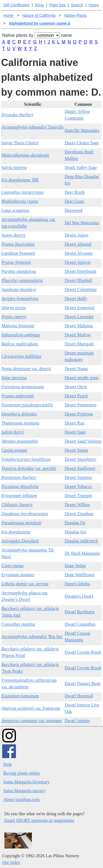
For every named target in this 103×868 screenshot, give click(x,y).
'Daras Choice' (20, 143)
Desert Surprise (78, 477)
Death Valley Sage (81, 167)
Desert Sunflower (80, 468)
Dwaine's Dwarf (79, 596)
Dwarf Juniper (77, 721)
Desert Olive (76, 387)
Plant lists (57, 5)
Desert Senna (76, 450)
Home (8, 15)
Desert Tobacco (78, 486)
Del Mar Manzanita (82, 223)
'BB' (20, 180)
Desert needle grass (82, 378)
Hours (94, 5)
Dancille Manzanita (82, 130)
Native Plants (76, 15)
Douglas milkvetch (81, 541)
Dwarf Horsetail (79, 696)
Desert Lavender (79, 317)
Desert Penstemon (80, 405)
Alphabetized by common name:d (39, 23)
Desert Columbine (81, 289)
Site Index (11, 862)
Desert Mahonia (79, 326)
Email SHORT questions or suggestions (39, 820)
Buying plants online (22, 773)
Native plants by (18, 35)
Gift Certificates (16, 5)
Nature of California (39, 15)
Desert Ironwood (79, 308)
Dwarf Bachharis (80, 612)
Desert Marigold (79, 344)
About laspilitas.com (21, 799)
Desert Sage (75, 432)
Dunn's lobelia (77, 584)
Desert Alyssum (79, 253)
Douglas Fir (75, 523)
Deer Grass (74, 201)
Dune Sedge (75, 566)
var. (26, 369)
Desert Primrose (79, 414)
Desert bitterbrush (80, 271)
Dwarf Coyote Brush (83, 652)
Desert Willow (77, 505)
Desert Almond (78, 244)
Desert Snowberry (80, 459)
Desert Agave (76, 235)
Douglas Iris (75, 532)
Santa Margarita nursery (24, 791)
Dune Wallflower (80, 575)
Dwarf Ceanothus (80, 624)
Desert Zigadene (79, 514)
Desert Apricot (77, 262)
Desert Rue (74, 423)
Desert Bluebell (78, 280)
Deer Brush (75, 192)
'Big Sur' (32, 637)
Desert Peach (76, 396)
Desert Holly (76, 299)
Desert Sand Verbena (83, 441)
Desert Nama (76, 369)
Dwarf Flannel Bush (82, 683)
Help (8, 764)
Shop (39, 5)
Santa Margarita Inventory (27, 782)
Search (77, 5)
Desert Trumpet (78, 496)
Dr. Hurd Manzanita (82, 553)
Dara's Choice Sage (82, 143)
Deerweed (73, 210)
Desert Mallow (78, 335)
